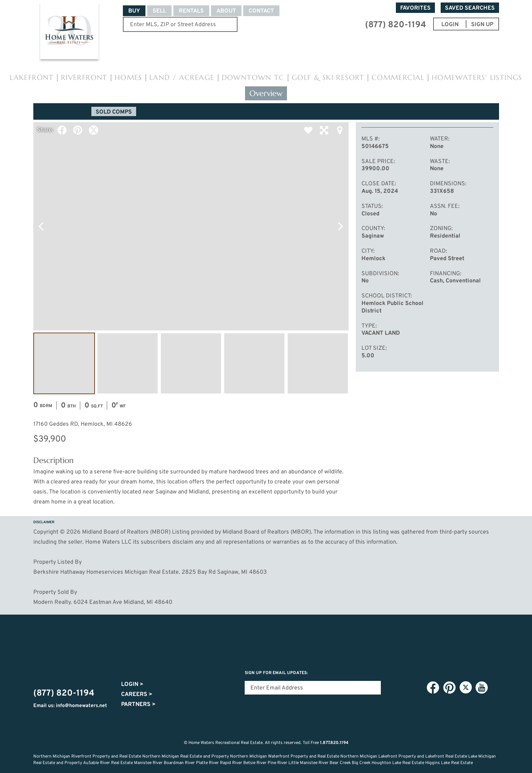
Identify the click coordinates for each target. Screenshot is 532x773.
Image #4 (254, 363)
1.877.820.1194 (334, 743)
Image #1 (64, 363)
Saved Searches (470, 8)
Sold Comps (114, 112)
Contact (261, 11)
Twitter (94, 130)
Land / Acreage (182, 78)
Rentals (191, 11)
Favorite (308, 130)
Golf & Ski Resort (328, 78)
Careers (137, 695)
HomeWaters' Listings (477, 78)
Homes (128, 78)
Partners (138, 705)
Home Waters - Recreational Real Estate (70, 33)
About (226, 11)
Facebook (62, 130)
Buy (134, 11)
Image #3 (191, 363)
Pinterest (78, 130)
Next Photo (341, 226)
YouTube (482, 688)
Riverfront (84, 78)
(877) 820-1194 (396, 25)
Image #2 (128, 363)
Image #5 (318, 363)
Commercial (398, 78)
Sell (159, 11)
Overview (266, 93)
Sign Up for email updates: (276, 673)
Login (132, 684)
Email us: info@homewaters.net (70, 706)
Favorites (415, 8)
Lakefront (32, 78)
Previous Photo (41, 226)
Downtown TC (253, 78)
